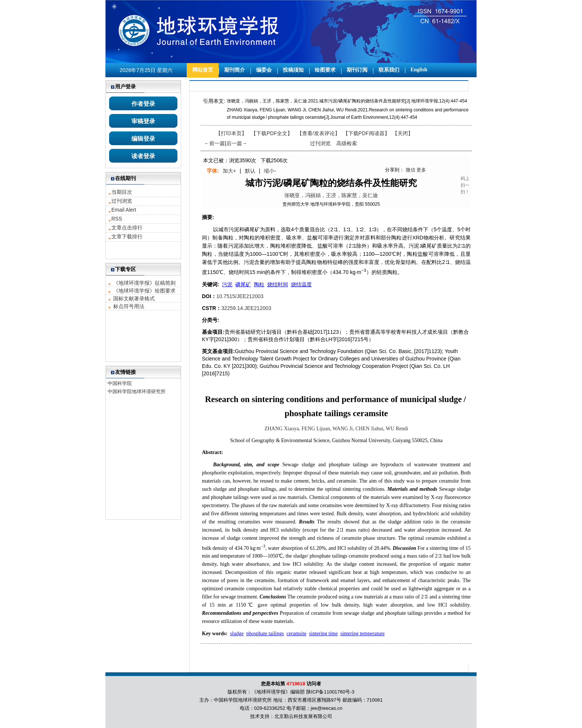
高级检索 (347, 143)
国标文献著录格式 (134, 298)
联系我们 (389, 70)
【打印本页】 (231, 133)
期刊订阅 (357, 70)
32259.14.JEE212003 (246, 308)
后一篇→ (237, 143)
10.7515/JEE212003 (240, 296)
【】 (318, 133)
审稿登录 (143, 121)
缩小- (270, 171)
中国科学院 (120, 383)
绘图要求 (325, 70)
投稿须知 (293, 70)
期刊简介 (235, 70)
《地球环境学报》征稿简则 (144, 283)
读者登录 (143, 156)
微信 (411, 170)
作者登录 (143, 104)
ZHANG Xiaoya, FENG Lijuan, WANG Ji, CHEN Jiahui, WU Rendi (336, 429)
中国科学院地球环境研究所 (137, 391)
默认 (250, 171)
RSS (117, 219)
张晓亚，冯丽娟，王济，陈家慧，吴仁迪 (331, 195)
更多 (421, 170)
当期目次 (122, 192)
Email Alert (124, 210)
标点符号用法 (129, 306)
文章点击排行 (127, 228)
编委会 (264, 70)
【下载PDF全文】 (272, 133)
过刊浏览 (122, 201)
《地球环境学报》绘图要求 (144, 291)
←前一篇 (215, 143)
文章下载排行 (127, 236)
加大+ (229, 171)
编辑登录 (143, 139)
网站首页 (203, 70)
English (419, 70)
